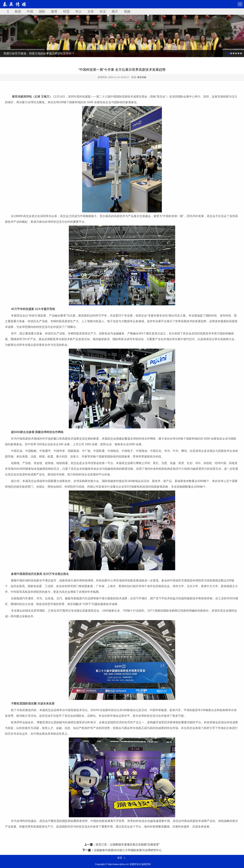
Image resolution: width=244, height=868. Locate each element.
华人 (79, 12)
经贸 (66, 12)
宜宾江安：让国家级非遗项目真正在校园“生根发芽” (128, 845)
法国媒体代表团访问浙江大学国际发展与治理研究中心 (128, 850)
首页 (120, 858)
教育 (54, 12)
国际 (42, 12)
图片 (115, 12)
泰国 (18, 12)
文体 (91, 12)
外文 (103, 12)
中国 (30, 12)
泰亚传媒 (142, 77)
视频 (127, 12)
